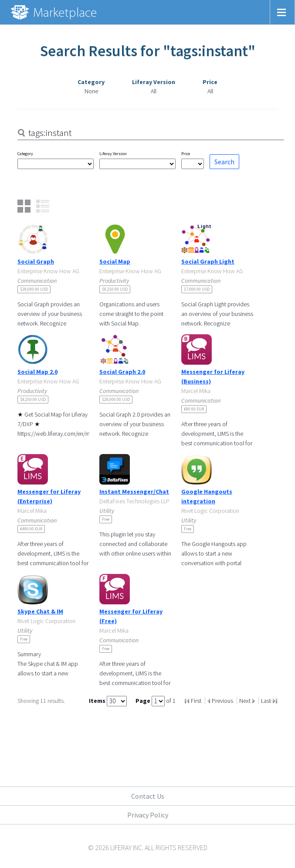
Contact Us (148, 796)
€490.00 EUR (31, 529)
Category (25, 154)
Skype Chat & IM (40, 611)
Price (186, 154)
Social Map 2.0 (37, 372)
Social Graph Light (208, 261)
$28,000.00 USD (34, 289)
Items (98, 701)
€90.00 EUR (194, 409)
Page (144, 701)
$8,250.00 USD (115, 289)
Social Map (115, 261)
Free (106, 519)
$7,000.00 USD (197, 289)
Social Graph (36, 261)
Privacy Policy (148, 815)
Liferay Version (113, 154)
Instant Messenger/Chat (134, 492)
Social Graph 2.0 (122, 372)
